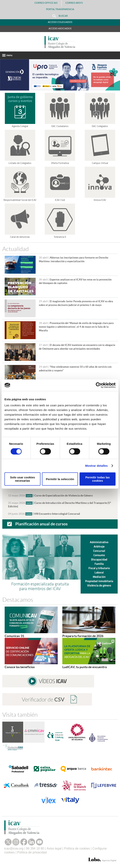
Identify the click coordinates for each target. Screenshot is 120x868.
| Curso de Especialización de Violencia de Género (50, 495)
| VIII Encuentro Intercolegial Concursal (44, 514)
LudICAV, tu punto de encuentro (85, 667)
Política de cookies (77, 848)
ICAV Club (60, 200)
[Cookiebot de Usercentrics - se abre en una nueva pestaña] (99, 385)
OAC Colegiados (100, 126)
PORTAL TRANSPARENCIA (60, 9)
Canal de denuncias (20, 237)
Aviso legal (54, 848)
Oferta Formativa (60, 163)
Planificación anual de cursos (41, 524)
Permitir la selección (60, 479)
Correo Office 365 (46, 3)
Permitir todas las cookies (98, 479)
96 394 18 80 (35, 848)
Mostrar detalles (96, 466)
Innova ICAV (100, 200)
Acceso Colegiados (60, 22)
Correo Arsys (76, 3)
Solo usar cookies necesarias (22, 479)
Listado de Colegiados (20, 163)
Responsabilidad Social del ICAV (20, 200)
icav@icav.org (14, 848)
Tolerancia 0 (60, 237)
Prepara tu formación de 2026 (83, 636)
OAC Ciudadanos (60, 126)
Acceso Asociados (60, 28)
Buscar (60, 16)
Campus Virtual (100, 163)
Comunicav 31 (14, 636)
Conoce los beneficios (20, 667)
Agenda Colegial (20, 126)
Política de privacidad (32, 852)
